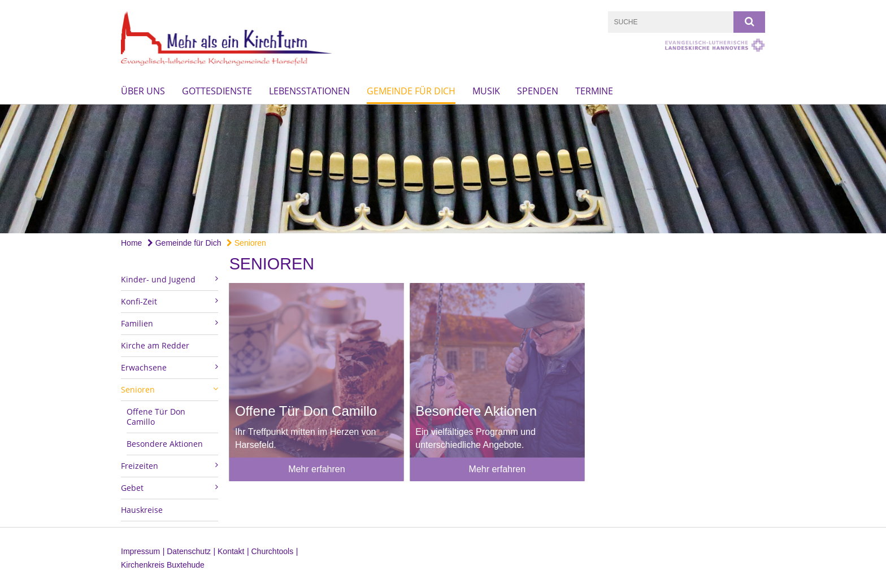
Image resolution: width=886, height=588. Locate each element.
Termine (594, 91)
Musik (486, 91)
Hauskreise (142, 510)
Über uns (143, 91)
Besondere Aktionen (165, 444)
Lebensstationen (309, 91)
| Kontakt (229, 551)
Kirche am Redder (155, 345)
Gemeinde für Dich (411, 91)
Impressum (140, 551)
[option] (443, 169)
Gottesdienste (217, 91)
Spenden (538, 91)
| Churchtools (270, 551)
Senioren (246, 243)
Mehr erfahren (317, 469)
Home (131, 243)
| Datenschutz (187, 551)
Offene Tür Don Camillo (156, 417)
